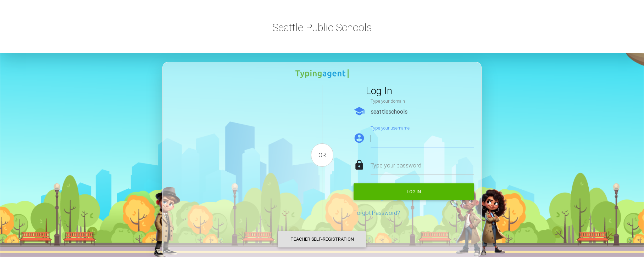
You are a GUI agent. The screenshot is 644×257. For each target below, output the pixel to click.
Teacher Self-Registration (322, 239)
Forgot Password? (377, 213)
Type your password (396, 165)
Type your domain (388, 101)
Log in (414, 192)
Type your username (390, 128)
